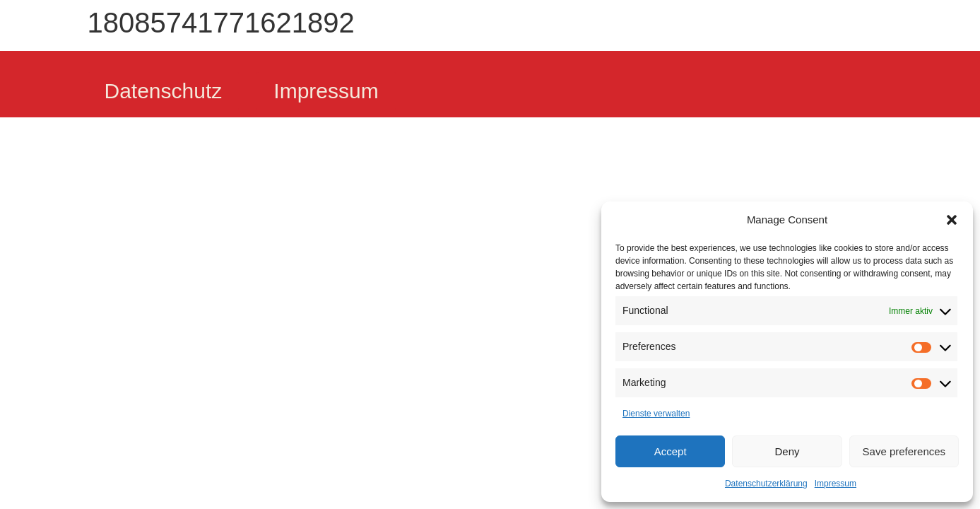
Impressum (836, 484)
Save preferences (904, 451)
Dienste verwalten (656, 414)
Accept (671, 451)
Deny (787, 451)
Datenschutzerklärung (766, 484)
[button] (952, 220)
